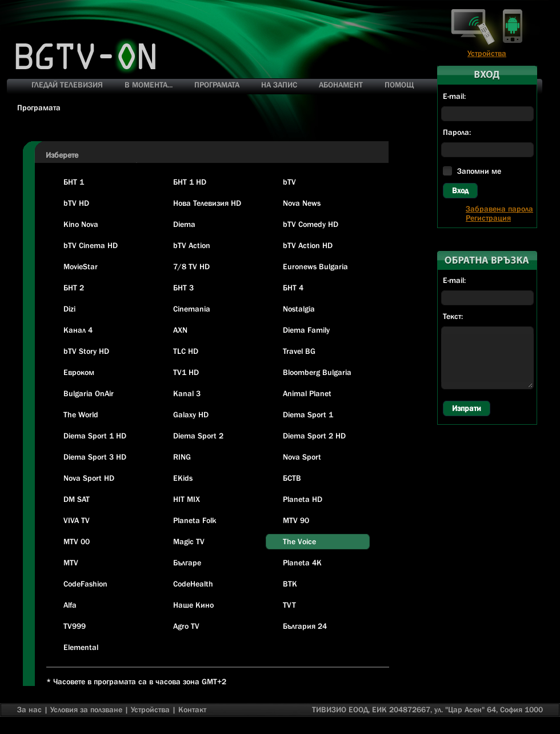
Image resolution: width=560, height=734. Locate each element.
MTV (71, 563)
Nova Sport (302, 457)
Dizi (69, 309)
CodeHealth (193, 584)
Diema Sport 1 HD (95, 436)
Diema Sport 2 (198, 436)
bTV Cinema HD (91, 245)
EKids (183, 478)
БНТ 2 (74, 288)
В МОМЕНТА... (149, 85)
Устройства (487, 53)
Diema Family (306, 330)
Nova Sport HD (89, 478)
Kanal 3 (187, 393)
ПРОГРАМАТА (217, 85)
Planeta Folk (195, 520)
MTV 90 (296, 520)
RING (182, 457)
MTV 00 (77, 541)
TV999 (75, 626)
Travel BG (299, 351)
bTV (289, 182)
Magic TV (189, 541)
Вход (460, 190)
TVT (289, 605)
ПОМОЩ (399, 85)
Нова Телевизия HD (207, 203)
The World (81, 414)
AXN (180, 330)
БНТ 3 (183, 288)
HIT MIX (187, 499)
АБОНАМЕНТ (341, 85)
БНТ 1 (74, 182)
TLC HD (186, 351)
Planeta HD (303, 499)
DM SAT (77, 499)
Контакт (192, 709)
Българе (187, 563)
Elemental (81, 647)
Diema (184, 224)
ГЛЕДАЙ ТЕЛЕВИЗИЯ (67, 85)
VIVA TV (77, 520)
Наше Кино (193, 605)
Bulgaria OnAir (89, 393)
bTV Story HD (86, 351)
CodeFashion (85, 584)
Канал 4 (78, 330)
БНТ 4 (293, 288)
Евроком (79, 372)
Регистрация (488, 218)
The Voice (299, 541)
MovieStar (81, 266)
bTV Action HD (308, 245)
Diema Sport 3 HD (95, 457)
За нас (29, 709)
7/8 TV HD (191, 266)
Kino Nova (81, 224)
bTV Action (192, 245)
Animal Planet (307, 393)
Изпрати (467, 408)
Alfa (70, 605)
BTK (290, 584)
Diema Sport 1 (308, 414)
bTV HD (76, 203)
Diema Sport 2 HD (314, 436)
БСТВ (292, 478)
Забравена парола (499, 209)
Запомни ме (479, 171)
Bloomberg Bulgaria (317, 372)
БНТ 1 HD (190, 182)
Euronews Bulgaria (315, 266)
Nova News (302, 203)
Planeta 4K (302, 563)
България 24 (305, 626)
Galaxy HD (191, 414)
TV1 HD (186, 372)
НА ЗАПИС (279, 85)
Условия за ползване (86, 709)
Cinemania (192, 309)
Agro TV (186, 626)
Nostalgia (299, 309)
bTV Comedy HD (311, 224)
